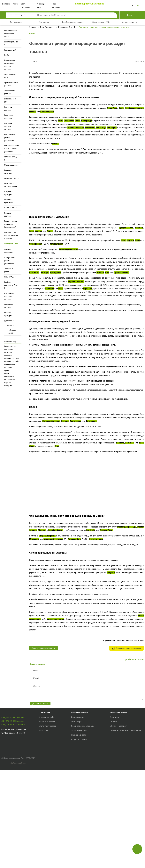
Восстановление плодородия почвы (11, 34)
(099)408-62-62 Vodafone (13, 810)
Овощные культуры (8, 172)
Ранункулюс (9, 355)
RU (138, 5)
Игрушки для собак (12, 361)
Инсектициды (10, 364)
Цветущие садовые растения (8, 126)
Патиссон (8, 352)
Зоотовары (77, 808)
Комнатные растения (9, 109)
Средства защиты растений (11, 84)
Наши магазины (47, 808)
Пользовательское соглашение (125, 817)
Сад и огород (78, 804)
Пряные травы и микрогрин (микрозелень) (11, 224)
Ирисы (7, 370)
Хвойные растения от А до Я (11, 285)
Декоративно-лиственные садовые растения (10, 65)
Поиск (112, 15)
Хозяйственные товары (83, 813)
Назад (32, 33)
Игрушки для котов (12, 358)
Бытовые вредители (8, 201)
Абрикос (8, 373)
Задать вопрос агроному (43, 735)
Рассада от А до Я (11, 244)
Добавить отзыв (40, 791)
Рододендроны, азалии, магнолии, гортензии (11, 235)
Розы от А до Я (10, 277)
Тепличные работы (9, 270)
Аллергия (8, 386)
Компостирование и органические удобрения (11, 149)
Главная (32, 27)
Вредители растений (8, 306)
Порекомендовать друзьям (126, 735)
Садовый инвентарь (8, 251)
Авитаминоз (9, 377)
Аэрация (8, 383)
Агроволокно (9, 380)
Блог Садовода (47, 27)
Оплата (15, 4)
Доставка (6, 4)
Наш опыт (44, 817)
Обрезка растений (11, 165)
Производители (79, 822)
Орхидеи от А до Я (11, 178)
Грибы (7, 55)
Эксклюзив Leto (79, 817)
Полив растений (11, 208)
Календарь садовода (8, 117)
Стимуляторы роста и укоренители (10, 261)
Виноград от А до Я (11, 43)
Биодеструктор (10, 346)
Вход (130, 15)
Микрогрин (9, 349)
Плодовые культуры (8, 193)
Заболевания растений (9, 92)
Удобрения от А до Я (10, 76)
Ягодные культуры (8, 314)
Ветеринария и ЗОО (10, 100)
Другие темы (9, 321)
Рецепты (10, 326)
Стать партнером (47, 813)
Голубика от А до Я (11, 158)
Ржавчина (8, 367)
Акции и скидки (79, 826)
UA (132, 5)
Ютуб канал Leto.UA (12, 332)
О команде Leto (46, 804)
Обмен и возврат (118, 813)
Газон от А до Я (10, 50)
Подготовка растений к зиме (11, 185)
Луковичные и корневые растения (10, 296)
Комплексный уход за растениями (10, 137)
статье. (56, 221)
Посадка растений (8, 215)
